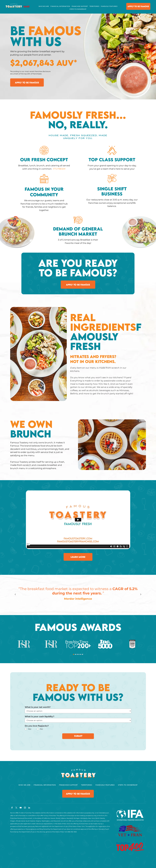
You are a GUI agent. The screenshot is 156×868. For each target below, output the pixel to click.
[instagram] (25, 808)
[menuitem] (44, 6)
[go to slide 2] (75, 654)
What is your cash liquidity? (40, 716)
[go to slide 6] (83, 654)
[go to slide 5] (81, 654)
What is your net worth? (38, 707)
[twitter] (16, 808)
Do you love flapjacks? (37, 726)
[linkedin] (29, 808)
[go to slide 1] (74, 654)
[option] (78, 594)
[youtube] (21, 808)
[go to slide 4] (79, 654)
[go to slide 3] (77, 654)
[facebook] (12, 808)
